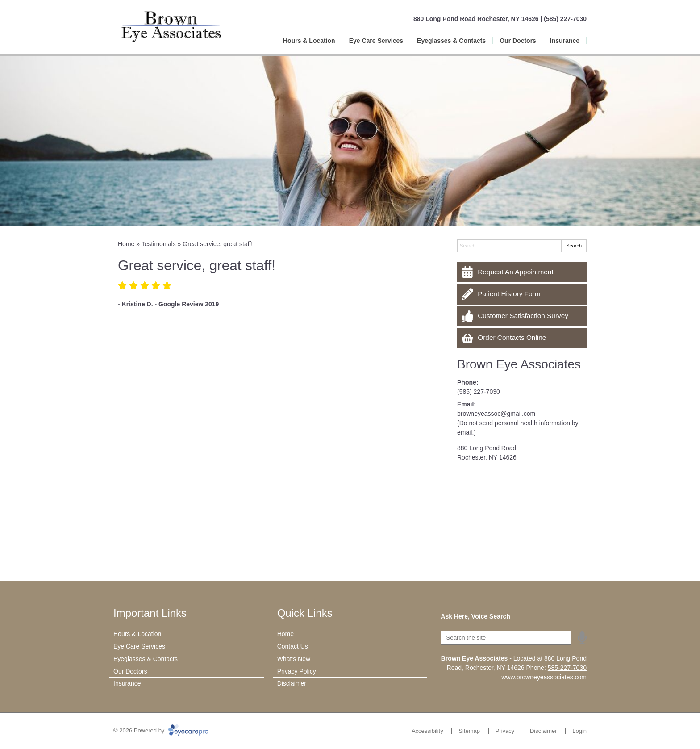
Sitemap (469, 731)
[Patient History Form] (522, 294)
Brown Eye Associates (519, 364)
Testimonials (159, 244)
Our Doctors (518, 41)
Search (574, 246)
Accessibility (427, 731)
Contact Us (293, 646)
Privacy (505, 731)
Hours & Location (309, 41)
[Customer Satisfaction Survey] (522, 316)
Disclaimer (292, 683)
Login (579, 731)
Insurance (565, 41)
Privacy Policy (297, 671)
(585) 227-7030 (479, 392)
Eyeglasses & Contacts (451, 41)
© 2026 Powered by (161, 730)
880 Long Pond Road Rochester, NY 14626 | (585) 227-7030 (500, 19)
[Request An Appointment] (522, 272)
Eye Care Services (376, 41)
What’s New (294, 659)
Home (126, 244)
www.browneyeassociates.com (544, 677)
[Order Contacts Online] (522, 338)
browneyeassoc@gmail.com (496, 414)
